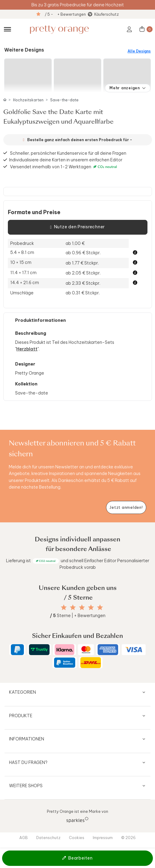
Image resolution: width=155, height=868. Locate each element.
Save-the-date (64, 100)
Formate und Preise (34, 212)
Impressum (103, 838)
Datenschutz (48, 838)
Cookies (77, 838)
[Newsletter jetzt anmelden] (126, 507)
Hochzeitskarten (28, 100)
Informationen (27, 739)
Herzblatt (27, 349)
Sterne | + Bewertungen (78, 616)
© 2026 (128, 838)
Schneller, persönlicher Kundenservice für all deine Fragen (68, 153)
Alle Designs (139, 51)
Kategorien (23, 692)
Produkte (21, 716)
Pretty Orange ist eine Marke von (77, 816)
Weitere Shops (26, 786)
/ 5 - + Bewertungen (65, 14)
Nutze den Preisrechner (77, 227)
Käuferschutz (107, 14)
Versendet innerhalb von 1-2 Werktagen (64, 167)
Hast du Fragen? (28, 762)
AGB (24, 838)
